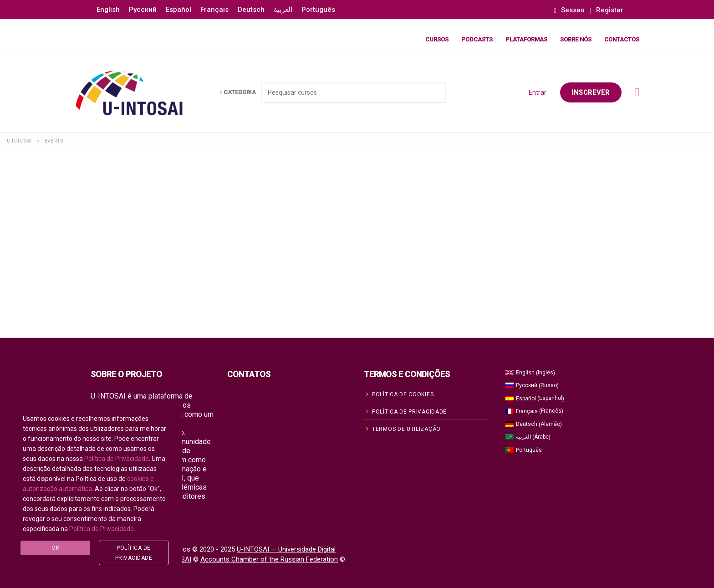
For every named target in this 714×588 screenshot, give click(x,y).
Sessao (569, 10)
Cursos (437, 39)
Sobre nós (576, 39)
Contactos (622, 39)
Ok (55, 548)
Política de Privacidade (117, 459)
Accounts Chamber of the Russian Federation (269, 559)
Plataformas (526, 39)
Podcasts (477, 39)
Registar (610, 10)
